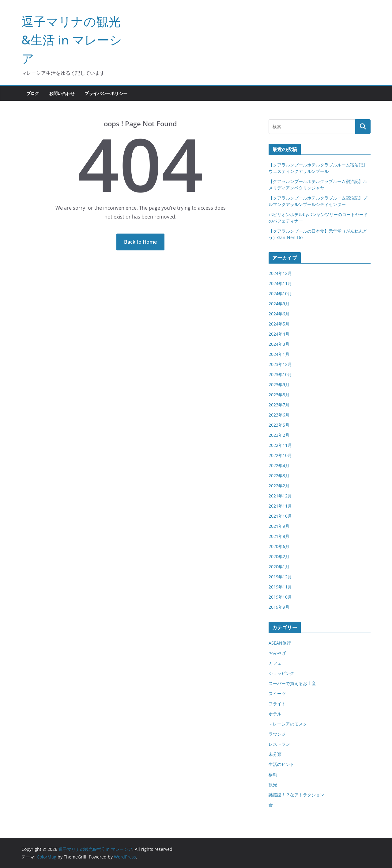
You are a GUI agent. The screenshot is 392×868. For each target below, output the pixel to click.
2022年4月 (279, 465)
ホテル (275, 714)
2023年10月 (280, 374)
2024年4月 (279, 334)
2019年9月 (279, 607)
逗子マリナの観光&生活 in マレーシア (72, 40)
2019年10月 (280, 597)
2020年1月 (279, 567)
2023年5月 (279, 425)
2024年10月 (280, 293)
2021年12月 (280, 496)
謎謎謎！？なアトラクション (296, 795)
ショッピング (281, 673)
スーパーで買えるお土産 (292, 683)
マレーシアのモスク (288, 724)
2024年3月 (279, 344)
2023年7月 (279, 405)
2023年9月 (279, 385)
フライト (277, 704)
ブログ (33, 93)
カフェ (275, 663)
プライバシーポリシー (106, 93)
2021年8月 (279, 536)
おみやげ (277, 653)
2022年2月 (279, 486)
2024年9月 (279, 304)
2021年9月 (279, 526)
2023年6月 (279, 415)
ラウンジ (277, 734)
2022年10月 (280, 455)
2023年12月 (280, 364)
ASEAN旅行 (280, 643)
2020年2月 (279, 556)
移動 (273, 774)
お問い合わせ (62, 93)
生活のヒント (281, 764)
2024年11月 (280, 283)
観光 (273, 784)
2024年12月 (280, 273)
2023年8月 (279, 395)
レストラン (279, 744)
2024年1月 (279, 354)
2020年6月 (279, 546)
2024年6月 (279, 314)
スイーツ (277, 693)
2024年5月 (279, 324)
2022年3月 (279, 476)
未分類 (275, 754)
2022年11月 (280, 445)
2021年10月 (280, 516)
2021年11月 (280, 506)
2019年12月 (280, 577)
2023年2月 (279, 435)
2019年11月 (280, 587)
